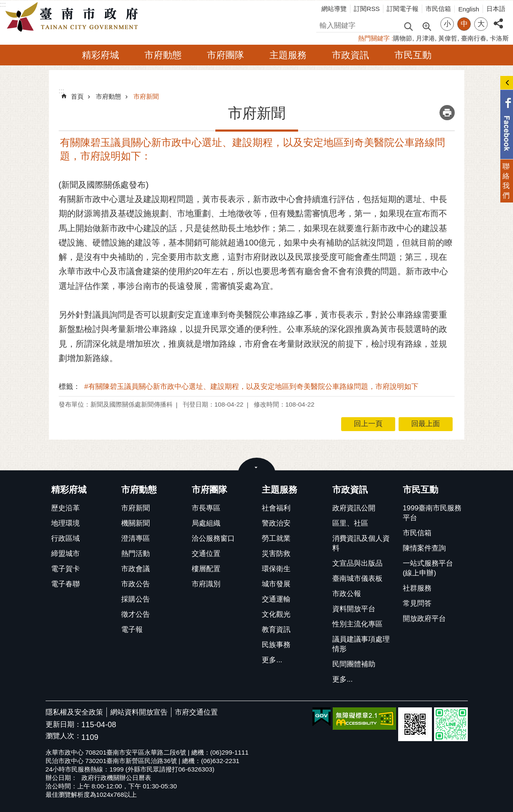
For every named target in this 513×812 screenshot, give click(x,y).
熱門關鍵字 (374, 38)
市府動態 (163, 55)
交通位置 (206, 554)
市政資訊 (350, 55)
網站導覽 (334, 9)
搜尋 (323, 24)
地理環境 (65, 523)
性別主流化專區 (357, 624)
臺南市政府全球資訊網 (74, 17)
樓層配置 (206, 569)
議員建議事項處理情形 (361, 644)
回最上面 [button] (426, 424)
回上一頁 (368, 424)
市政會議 (136, 569)
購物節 (403, 38)
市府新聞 (146, 96)
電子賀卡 (65, 569)
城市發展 (276, 584)
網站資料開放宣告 (139, 712)
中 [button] (464, 24)
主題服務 (288, 55)
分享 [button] (498, 19)
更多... (272, 660)
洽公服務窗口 (213, 538)
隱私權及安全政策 (74, 712)
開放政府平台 (424, 619)
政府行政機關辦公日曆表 (116, 778)
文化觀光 (276, 614)
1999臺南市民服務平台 (432, 513)
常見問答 (417, 603)
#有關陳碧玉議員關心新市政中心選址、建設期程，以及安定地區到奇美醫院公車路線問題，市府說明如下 (251, 387)
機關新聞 (136, 523)
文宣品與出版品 (357, 563)
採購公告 (136, 599)
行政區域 (65, 538)
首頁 (77, 96)
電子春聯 (65, 584)
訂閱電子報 (403, 9)
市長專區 (206, 508)
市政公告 (136, 584)
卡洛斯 (499, 38)
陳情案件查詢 (424, 548)
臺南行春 (474, 38)
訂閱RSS (367, 9)
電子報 (132, 630)
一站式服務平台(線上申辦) (428, 568)
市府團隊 (225, 55)
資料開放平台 (354, 609)
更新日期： (64, 724)
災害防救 (276, 554)
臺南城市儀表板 (357, 579)
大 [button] (481, 24)
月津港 (425, 38)
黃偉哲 (448, 38)
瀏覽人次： (64, 736)
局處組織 (206, 523)
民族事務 (276, 645)
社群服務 (417, 588)
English (469, 9)
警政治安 (276, 523)
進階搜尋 (426, 26)
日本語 (496, 9)
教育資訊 (276, 630)
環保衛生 (276, 569)
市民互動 (413, 55)
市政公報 (347, 594)
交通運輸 (276, 599)
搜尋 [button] (408, 26)
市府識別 (206, 584)
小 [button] (447, 24)
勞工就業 (276, 538)
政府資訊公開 (354, 508)
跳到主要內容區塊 (4, 4)
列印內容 (447, 113)
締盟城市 (65, 554)
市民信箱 (438, 9)
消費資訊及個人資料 (361, 543)
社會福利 (276, 508)
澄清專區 (136, 538)
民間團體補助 (354, 664)
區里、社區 (350, 523)
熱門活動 (136, 554)
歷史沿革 (65, 508)
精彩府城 (100, 55)
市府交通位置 (196, 712)
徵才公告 (136, 614)
